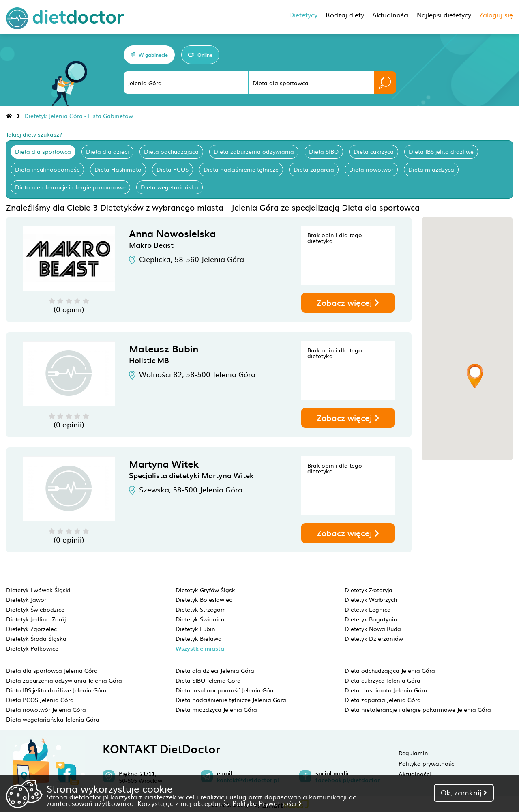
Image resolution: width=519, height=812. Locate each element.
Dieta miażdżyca (431, 169)
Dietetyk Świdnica (200, 619)
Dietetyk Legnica (368, 609)
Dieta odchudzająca (171, 151)
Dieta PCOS (173, 169)
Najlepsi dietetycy (444, 15)
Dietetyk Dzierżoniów (374, 638)
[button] (475, 376)
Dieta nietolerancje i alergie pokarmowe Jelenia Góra (418, 709)
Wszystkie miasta (200, 648)
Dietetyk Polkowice (32, 648)
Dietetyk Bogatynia (371, 619)
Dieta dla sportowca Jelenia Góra (52, 670)
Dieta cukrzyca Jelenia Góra (383, 680)
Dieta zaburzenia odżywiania (254, 151)
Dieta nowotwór (371, 169)
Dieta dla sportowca (43, 151)
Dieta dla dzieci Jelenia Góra (215, 670)
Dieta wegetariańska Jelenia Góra (53, 719)
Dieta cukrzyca (374, 151)
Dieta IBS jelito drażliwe (441, 151)
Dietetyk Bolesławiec (204, 599)
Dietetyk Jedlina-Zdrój (36, 619)
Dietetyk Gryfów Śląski (206, 590)
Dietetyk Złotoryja (369, 590)
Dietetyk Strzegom (201, 609)
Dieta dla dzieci (107, 151)
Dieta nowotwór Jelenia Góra (46, 709)
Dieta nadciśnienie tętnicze (241, 169)
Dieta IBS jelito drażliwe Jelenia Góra (56, 690)
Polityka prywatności (427, 763)
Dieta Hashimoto (118, 169)
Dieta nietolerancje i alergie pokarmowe (70, 187)
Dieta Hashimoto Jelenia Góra (386, 690)
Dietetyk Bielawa (199, 638)
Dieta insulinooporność (47, 169)
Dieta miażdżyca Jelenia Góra (216, 709)
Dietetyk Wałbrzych (371, 599)
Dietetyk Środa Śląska (36, 638)
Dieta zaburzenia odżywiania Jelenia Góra (64, 680)
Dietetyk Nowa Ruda (373, 629)
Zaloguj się (496, 15)
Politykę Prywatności (267, 803)
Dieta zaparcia (314, 169)
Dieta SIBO (324, 151)
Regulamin (413, 753)
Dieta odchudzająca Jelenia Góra (390, 670)
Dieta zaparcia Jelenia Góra (383, 700)
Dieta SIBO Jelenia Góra (208, 680)
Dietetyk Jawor (26, 599)
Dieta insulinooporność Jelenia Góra (226, 690)
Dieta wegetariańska (169, 187)
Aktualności (415, 774)
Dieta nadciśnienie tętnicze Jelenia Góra (231, 700)
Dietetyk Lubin (195, 629)
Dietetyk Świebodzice (35, 609)
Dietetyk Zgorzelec (31, 629)
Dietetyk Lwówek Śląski (38, 590)
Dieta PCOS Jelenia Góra (40, 700)
